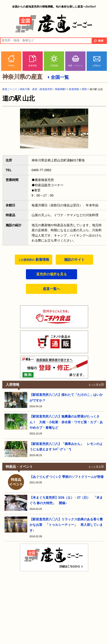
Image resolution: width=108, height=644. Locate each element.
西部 (84, 89)
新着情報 (34, 259)
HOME (11, 66)
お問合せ (97, 66)
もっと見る (95, 385)
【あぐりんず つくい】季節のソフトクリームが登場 (67, 477)
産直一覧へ (51, 289)
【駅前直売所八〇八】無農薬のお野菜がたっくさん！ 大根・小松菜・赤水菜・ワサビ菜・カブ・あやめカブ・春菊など (66, 422)
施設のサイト (74, 259)
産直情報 (33, 66)
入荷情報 (54, 66)
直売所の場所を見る (51, 274)
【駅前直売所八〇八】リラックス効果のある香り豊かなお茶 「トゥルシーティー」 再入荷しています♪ (66, 525)
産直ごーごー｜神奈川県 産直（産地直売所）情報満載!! (34, 89)
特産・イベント (75, 66)
